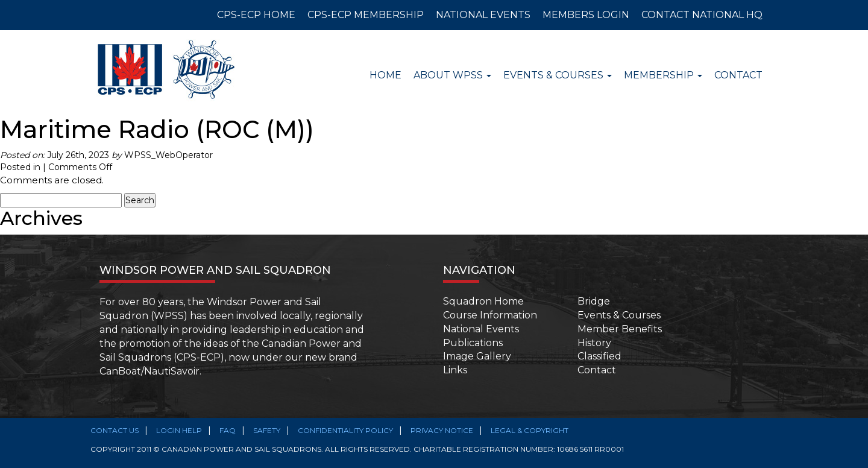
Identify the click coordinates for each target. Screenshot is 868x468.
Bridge (594, 301)
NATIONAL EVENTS (483, 15)
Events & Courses (619, 315)
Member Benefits (620, 329)
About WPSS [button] (452, 75)
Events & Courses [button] (558, 75)
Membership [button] (663, 75)
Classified (599, 356)
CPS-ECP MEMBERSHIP (366, 15)
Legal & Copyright (530, 430)
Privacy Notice (442, 430)
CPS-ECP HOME (256, 15)
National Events (481, 329)
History (594, 343)
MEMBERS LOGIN (586, 15)
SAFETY (267, 430)
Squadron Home (483, 301)
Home (385, 75)
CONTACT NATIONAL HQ (702, 15)
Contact (738, 75)
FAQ (228, 430)
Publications (473, 343)
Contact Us (115, 430)
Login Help (179, 430)
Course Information (490, 315)
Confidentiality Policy (345, 430)
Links (455, 370)
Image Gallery (477, 356)
